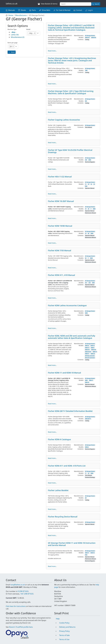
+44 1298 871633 (27, 594)
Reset (13, 52)
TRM (86, 71)
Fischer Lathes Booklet (58, 490)
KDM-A (87, 447)
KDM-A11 (87, 38)
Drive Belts (46, 10)
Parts (34, 10)
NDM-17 (87, 354)
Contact (79, 10)
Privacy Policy (64, 631)
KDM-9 (92, 348)
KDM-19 (92, 346)
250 (86, 160)
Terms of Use (64, 639)
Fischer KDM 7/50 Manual (59, 250)
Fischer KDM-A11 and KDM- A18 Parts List (67, 466)
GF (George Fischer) (90, 36)
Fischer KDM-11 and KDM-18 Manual (64, 373)
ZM (86, 101)
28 (89, 209)
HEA (86, 186)
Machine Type (12, 29)
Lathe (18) (15, 35)
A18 (90, 283)
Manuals (12, 10)
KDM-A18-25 (88, 352)
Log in (90, 10)
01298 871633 (23, 591)
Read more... (52, 51)
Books (24, 10)
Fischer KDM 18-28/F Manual (61, 201)
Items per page (12, 43)
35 (94, 184)
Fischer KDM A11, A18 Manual (61, 275)
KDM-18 (87, 382)
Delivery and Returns (67, 627)
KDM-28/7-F (88, 419)
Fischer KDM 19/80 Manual (60, 226)
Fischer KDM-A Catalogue (59, 439)
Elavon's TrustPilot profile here (21, 627)
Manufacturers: (79, 35)
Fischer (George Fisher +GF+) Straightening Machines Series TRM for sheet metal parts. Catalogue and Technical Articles (72, 60)
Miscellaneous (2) (18, 37)
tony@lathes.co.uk (18, 585)
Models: (81, 37)
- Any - (13, 32)
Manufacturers (21, 15)
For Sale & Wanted (63, 10)
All (86, 498)
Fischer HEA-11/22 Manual (60, 177)
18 (89, 184)
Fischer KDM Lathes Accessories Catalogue (67, 305)
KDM (90, 160)
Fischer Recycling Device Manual (63, 517)
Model (28, 29)
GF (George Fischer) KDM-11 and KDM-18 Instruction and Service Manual (72, 544)
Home (11, 15)
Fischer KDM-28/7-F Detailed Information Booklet (70, 411)
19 (86, 233)
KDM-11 (91, 380)
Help (58, 619)
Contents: (81, 39)
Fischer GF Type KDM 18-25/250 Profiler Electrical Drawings (70, 151)
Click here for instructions (16, 606)
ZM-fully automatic (90, 356)
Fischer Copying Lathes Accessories (64, 120)
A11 (86, 283)
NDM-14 (95, 352)
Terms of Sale (64, 635)
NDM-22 (93, 354)
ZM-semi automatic (90, 358)
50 (86, 258)
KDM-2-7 (87, 348)
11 (86, 184)
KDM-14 (87, 346)
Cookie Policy (64, 623)
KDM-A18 (94, 38)
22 (91, 184)
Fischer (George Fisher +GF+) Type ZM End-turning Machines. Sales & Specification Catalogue (71, 92)
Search (97, 4)
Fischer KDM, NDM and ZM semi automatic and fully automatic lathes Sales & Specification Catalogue (72, 337)
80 (89, 233)
